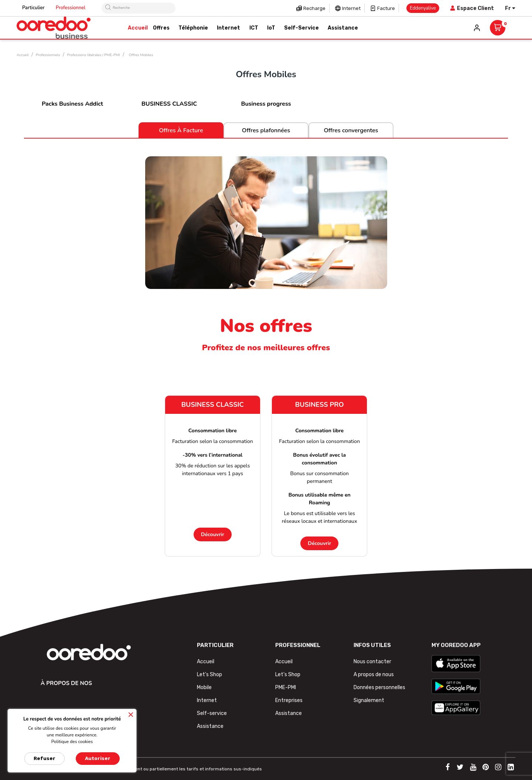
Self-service (212, 713)
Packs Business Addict (72, 104)
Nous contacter (372, 662)
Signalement (369, 700)
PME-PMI (286, 687)
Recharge (314, 8)
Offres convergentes (351, 130)
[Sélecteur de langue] (510, 8)
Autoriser (98, 758)
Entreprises (289, 700)
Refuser (45, 758)
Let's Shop (209, 675)
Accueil (206, 662)
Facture (386, 8)
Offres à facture (181, 130)
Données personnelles (379, 687)
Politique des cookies (72, 742)
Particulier (33, 8)
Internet (351, 8)
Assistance (210, 726)
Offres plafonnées (266, 130)
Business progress (266, 104)
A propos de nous (374, 675)
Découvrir (213, 534)
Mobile (204, 687)
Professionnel (71, 8)
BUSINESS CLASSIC (169, 104)
